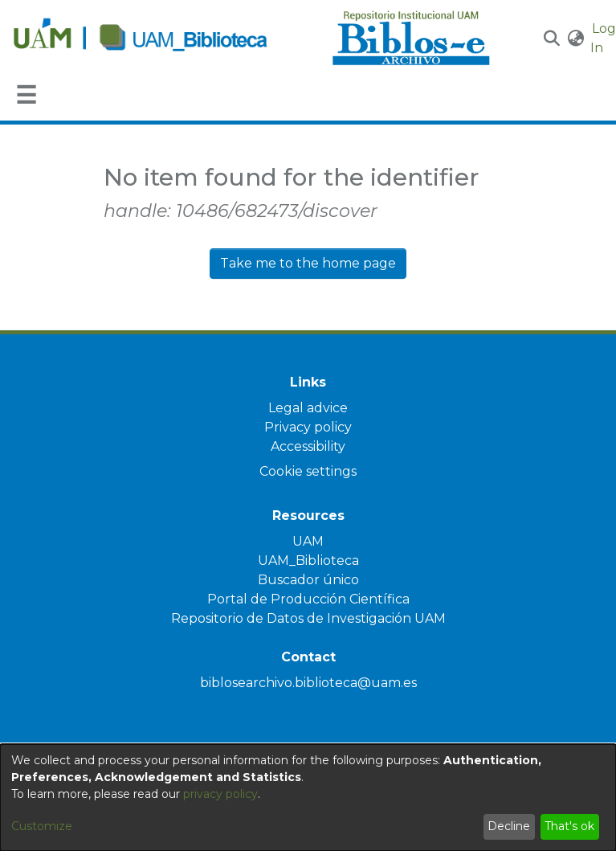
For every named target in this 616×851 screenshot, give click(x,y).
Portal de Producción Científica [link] (308, 599)
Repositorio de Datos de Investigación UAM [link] (308, 618)
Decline (509, 826)
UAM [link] (308, 541)
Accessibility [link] (308, 446)
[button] (552, 39)
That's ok (569, 826)
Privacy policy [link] (308, 427)
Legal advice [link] (308, 408)
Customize (42, 826)
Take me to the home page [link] (308, 263)
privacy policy (220, 794)
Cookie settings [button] (308, 471)
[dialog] (308, 798)
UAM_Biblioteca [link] (308, 561)
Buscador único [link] (308, 580)
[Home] (164, 39)
